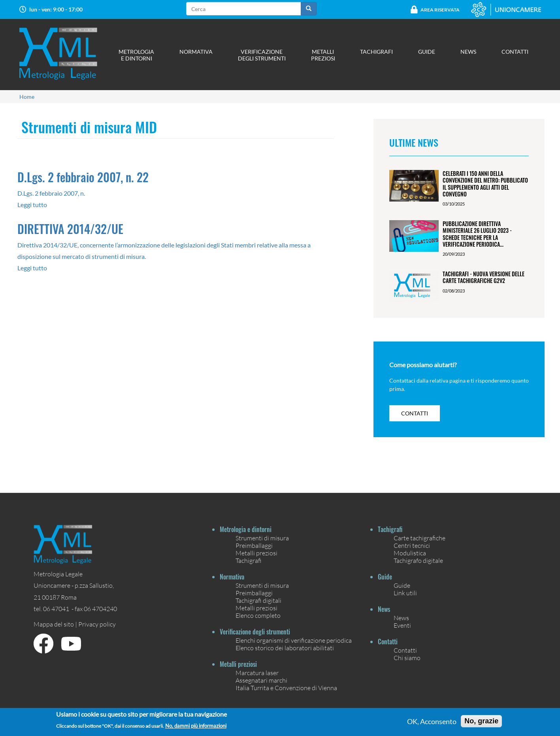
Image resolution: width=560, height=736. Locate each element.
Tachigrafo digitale (418, 560)
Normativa (196, 52)
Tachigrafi (376, 52)
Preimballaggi (254, 545)
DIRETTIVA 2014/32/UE (70, 229)
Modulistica (410, 553)
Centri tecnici (412, 545)
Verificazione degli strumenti (262, 55)
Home (27, 97)
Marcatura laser (257, 673)
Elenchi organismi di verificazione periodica (294, 640)
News (468, 52)
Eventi (402, 625)
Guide (427, 52)
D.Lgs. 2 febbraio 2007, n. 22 (83, 177)
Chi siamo (407, 658)
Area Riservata (440, 10)
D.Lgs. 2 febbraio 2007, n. (51, 193)
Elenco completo (258, 615)
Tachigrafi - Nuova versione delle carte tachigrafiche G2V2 (484, 277)
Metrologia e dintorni (136, 55)
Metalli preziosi (323, 55)
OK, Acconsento (432, 721)
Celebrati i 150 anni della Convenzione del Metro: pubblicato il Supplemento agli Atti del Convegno (485, 184)
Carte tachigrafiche (420, 538)
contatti (415, 413)
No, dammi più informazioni (196, 726)
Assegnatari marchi (261, 680)
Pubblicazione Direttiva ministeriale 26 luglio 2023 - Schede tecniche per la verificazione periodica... (477, 234)
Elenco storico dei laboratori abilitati (285, 648)
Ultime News (414, 142)
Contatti (515, 52)
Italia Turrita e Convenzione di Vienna (286, 688)
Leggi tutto (32, 205)
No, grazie (481, 721)
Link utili (405, 593)
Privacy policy (97, 624)
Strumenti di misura (262, 538)
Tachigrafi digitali (258, 600)
